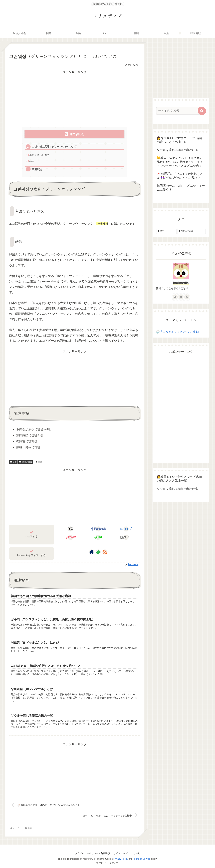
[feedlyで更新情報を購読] (98, 552)
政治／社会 (26, 462)
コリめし (136, 853)
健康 (13, 462)
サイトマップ (120, 853)
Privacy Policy (121, 859)
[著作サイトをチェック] (92, 552)
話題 (32, 161)
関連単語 (37, 169)
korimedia (181, 283)
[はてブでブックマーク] (126, 529)
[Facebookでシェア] (98, 529)
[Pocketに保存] (70, 537)
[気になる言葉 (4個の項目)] (191, 231)
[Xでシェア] (70, 529)
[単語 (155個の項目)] (166, 231)
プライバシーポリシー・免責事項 (92, 853)
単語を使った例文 (39, 155)
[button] (126, 537)
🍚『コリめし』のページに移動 (177, 332)
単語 (39, 462)
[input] (179, 111)
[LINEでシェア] (98, 537)
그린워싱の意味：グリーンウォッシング (54, 147)
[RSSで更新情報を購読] (105, 552)
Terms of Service (142, 859)
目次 (72, 134)
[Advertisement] (75, 98)
